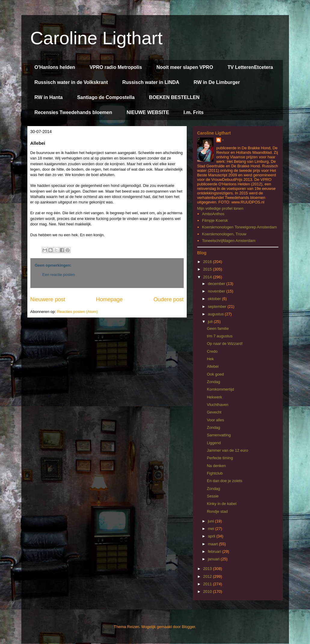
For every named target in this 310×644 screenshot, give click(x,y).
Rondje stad (217, 511)
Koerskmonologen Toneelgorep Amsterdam (239, 227)
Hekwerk (215, 397)
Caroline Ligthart (97, 38)
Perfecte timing (220, 458)
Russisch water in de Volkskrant (71, 82)
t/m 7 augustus (220, 336)
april (212, 536)
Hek (210, 359)
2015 (208, 269)
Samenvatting (219, 435)
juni (211, 521)
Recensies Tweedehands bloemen (73, 112)
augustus (216, 314)
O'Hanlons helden (55, 67)
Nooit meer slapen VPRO (185, 67)
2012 (208, 576)
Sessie (213, 496)
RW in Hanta (49, 97)
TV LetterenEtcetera (250, 67)
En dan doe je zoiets (225, 481)
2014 (208, 277)
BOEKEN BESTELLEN (174, 97)
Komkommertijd (220, 389)
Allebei (213, 366)
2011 (208, 584)
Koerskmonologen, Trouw (224, 234)
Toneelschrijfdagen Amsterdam (229, 241)
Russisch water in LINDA (151, 82)
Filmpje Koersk (215, 220)
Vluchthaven (218, 405)
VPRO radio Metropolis (116, 67)
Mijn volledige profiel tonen (220, 208)
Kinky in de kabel (222, 504)
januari (214, 559)
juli (211, 322)
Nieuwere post (48, 299)
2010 (208, 591)
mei (212, 529)
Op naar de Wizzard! (225, 344)
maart (213, 544)
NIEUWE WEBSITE (148, 112)
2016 (208, 262)
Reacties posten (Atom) (77, 312)
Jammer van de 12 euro (227, 450)
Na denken (216, 466)
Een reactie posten (59, 275)
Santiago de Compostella (106, 97)
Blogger (189, 627)
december (217, 284)
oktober (215, 299)
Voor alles (215, 420)
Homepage (109, 299)
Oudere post (168, 299)
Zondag (213, 382)
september (218, 307)
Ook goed (215, 374)
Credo (212, 351)
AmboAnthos (213, 214)
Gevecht (214, 412)
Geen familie (218, 328)
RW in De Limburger (217, 82)
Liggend (214, 443)
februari (215, 551)
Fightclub (215, 473)
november (217, 291)
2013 (208, 569)
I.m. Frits (193, 112)
